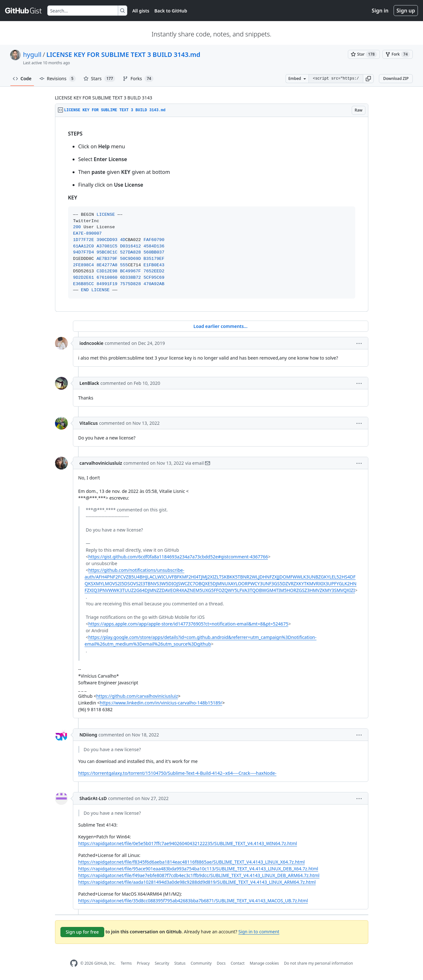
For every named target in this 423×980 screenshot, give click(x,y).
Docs (221, 963)
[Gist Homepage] (24, 11)
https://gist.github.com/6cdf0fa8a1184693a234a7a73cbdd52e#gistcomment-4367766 (178, 557)
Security (162, 963)
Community (201, 963)
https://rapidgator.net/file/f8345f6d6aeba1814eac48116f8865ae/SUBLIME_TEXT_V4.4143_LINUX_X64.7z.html (192, 862)
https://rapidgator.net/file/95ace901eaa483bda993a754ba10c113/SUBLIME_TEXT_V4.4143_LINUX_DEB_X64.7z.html (198, 869)
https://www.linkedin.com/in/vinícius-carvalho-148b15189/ (161, 703)
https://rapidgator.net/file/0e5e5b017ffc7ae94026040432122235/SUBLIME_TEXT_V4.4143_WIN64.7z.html (188, 843)
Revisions (58, 79)
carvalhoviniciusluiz (101, 463)
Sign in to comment (259, 932)
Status (180, 963)
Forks (138, 79)
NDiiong (89, 735)
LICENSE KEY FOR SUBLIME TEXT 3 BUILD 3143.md (123, 54)
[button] (368, 79)
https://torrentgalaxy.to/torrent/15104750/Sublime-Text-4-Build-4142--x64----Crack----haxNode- (177, 773)
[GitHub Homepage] (74, 963)
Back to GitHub (171, 11)
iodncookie (92, 343)
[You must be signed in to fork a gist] (398, 54)
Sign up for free (82, 932)
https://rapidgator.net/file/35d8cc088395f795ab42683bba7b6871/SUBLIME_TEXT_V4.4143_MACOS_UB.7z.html (193, 901)
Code (22, 78)
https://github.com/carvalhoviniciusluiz (137, 696)
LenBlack (89, 383)
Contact (237, 963)
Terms (126, 963)
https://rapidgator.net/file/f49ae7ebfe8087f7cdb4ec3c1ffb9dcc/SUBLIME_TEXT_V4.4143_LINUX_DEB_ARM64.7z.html (199, 875)
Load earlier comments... (220, 326)
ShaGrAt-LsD (93, 798)
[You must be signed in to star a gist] (364, 54)
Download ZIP (396, 78)
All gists (141, 11)
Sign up (406, 11)
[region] (212, 214)
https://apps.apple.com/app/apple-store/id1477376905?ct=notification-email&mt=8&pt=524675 (188, 624)
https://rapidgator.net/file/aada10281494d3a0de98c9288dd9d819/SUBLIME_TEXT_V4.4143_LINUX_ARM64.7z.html (197, 882)
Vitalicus (89, 423)
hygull (32, 54)
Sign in (380, 11)
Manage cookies (264, 963)
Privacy (143, 963)
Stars (99, 79)
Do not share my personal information (318, 963)
